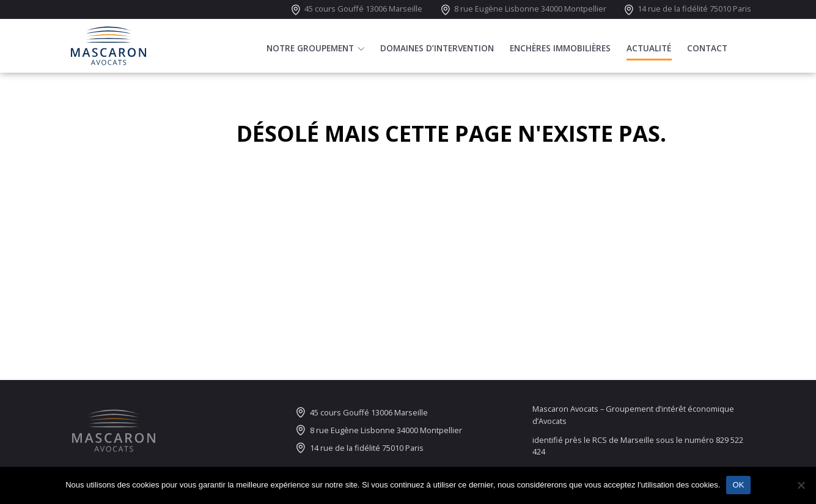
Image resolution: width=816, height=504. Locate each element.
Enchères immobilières (560, 50)
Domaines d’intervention (437, 50)
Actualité (649, 50)
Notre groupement (310, 50)
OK (738, 485)
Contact (707, 50)
